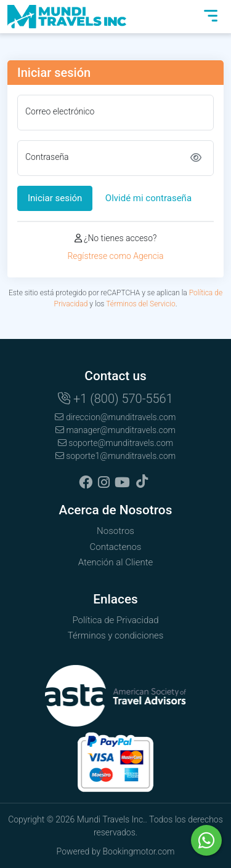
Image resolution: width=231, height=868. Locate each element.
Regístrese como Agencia (115, 256)
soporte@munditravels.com (116, 443)
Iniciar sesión (55, 198)
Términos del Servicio (141, 304)
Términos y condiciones (116, 635)
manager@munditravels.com (115, 430)
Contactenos (116, 547)
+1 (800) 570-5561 (115, 399)
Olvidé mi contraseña (148, 198)
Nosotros (115, 531)
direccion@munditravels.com (115, 417)
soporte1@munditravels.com (115, 456)
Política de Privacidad (115, 620)
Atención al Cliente (116, 562)
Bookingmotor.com (139, 851)
